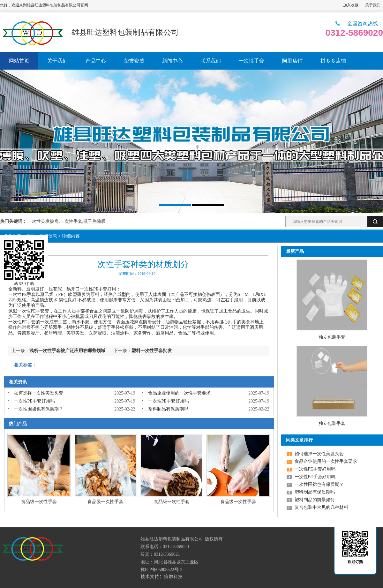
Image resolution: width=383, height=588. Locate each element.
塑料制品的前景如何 (315, 500)
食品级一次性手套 (39, 502)
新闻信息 (48, 236)
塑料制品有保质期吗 (168, 409)
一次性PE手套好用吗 (34, 401)
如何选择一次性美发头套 (39, 393)
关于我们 (373, 5)
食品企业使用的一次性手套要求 (179, 393)
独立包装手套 (332, 337)
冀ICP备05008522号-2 (161, 570)
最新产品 (295, 251)
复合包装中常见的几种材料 (321, 507)
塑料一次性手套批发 (152, 351)
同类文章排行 (299, 440)
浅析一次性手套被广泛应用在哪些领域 (67, 351)
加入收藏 (351, 5)
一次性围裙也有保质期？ (39, 409)
